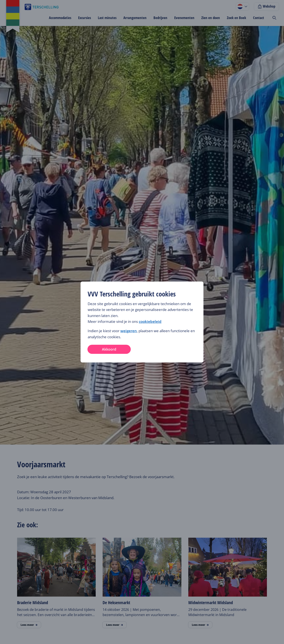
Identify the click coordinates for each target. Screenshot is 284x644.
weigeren (129, 331)
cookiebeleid (150, 321)
